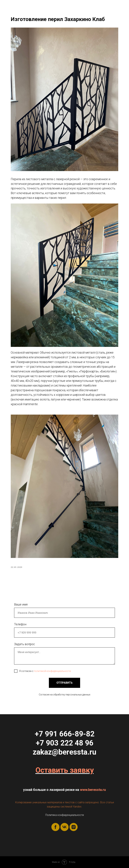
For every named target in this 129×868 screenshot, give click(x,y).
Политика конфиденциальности (65, 815)
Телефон (20, 624)
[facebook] (55, 827)
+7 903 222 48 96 (65, 743)
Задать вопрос (25, 644)
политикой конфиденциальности (52, 671)
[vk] (64, 827)
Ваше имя (21, 604)
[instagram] (74, 827)
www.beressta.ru (93, 790)
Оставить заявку (65, 770)
